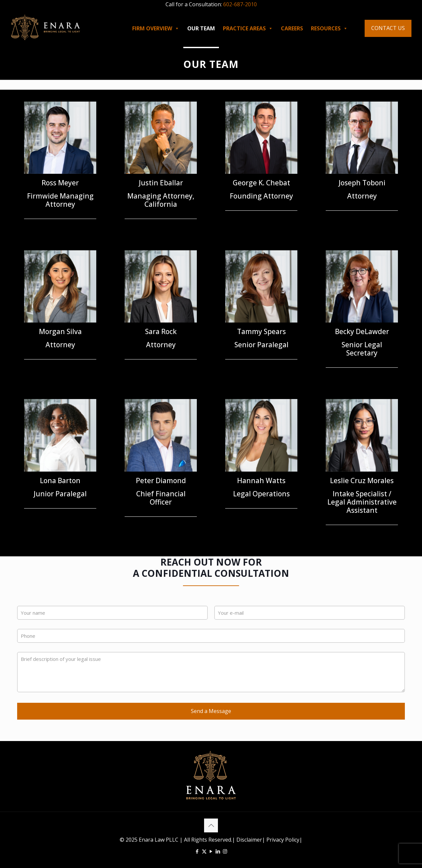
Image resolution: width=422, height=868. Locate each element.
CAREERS (292, 28)
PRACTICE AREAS (248, 28)
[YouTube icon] (211, 851)
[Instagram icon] (225, 851)
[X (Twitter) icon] (204, 851)
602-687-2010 (240, 4)
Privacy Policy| (284, 840)
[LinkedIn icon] (218, 851)
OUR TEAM (201, 28)
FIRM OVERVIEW (156, 28)
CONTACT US (388, 28)
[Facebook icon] (197, 851)
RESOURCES (329, 28)
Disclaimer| (251, 840)
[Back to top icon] (211, 825)
